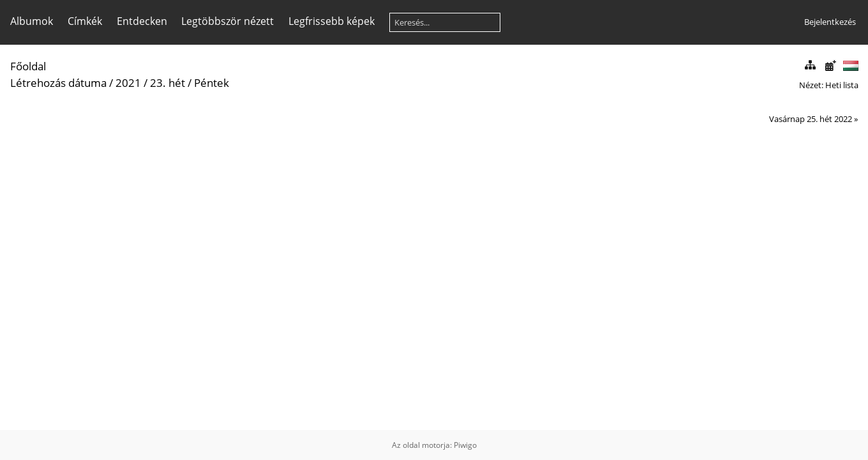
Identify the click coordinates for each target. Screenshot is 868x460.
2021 (128, 83)
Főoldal (28, 66)
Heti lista (842, 85)
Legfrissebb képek (332, 21)
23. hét (168, 83)
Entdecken (142, 21)
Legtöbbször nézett (228, 21)
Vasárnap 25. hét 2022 (811, 119)
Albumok (32, 21)
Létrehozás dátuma (58, 83)
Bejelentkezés (830, 22)
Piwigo (465, 445)
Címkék (85, 21)
